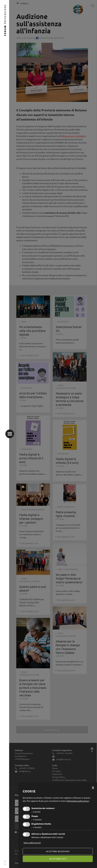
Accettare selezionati (58, 851)
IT (5, 864)
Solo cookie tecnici (32, 843)
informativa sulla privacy (78, 801)
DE (5, 861)
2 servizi (36, 812)
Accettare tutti (58, 859)
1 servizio (37, 819)
